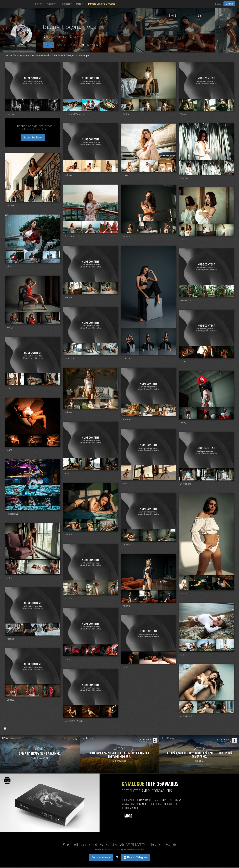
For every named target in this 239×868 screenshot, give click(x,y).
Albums (61, 45)
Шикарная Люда (74, 721)
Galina (10, 114)
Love (125, 176)
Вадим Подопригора (78, 55)
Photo (49, 45)
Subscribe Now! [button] (33, 138)
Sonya (10, 328)
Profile (74, 45)
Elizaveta (70, 237)
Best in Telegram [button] (136, 857)
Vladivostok (59, 55)
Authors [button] (52, 4)
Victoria (184, 114)
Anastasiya (13, 514)
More (128, 816)
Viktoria (69, 599)
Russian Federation (57, 37)
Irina (9, 267)
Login (218, 4)
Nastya (184, 178)
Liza (183, 655)
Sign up (229, 4)
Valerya (69, 175)
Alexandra (186, 300)
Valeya (184, 423)
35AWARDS (91, 45)
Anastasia (70, 359)
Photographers (22, 55)
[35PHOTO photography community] (17, 4)
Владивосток (76, 37)
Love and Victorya (74, 114)
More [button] (80, 4)
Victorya (127, 420)
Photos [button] (38, 4)
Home (9, 55)
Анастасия (186, 716)
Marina (68, 298)
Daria (10, 389)
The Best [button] (66, 4)
